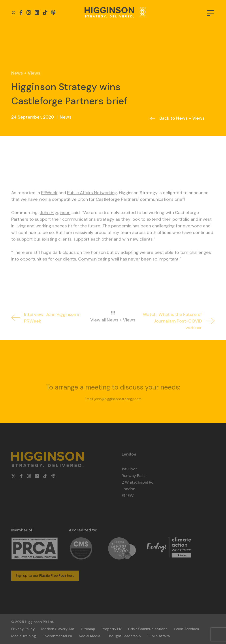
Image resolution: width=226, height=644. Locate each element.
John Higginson (55, 223)
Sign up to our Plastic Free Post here (45, 576)
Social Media (89, 636)
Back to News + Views (182, 118)
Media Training (24, 636)
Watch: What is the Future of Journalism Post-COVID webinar (179, 332)
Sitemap (88, 629)
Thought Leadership (124, 636)
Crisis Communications (148, 629)
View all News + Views (113, 330)
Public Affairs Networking (92, 203)
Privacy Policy (23, 629)
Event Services (186, 629)
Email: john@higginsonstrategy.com (113, 410)
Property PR (112, 629)
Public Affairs (159, 636)
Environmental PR (57, 636)
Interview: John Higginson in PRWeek (46, 328)
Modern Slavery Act (58, 629)
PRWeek (49, 203)
